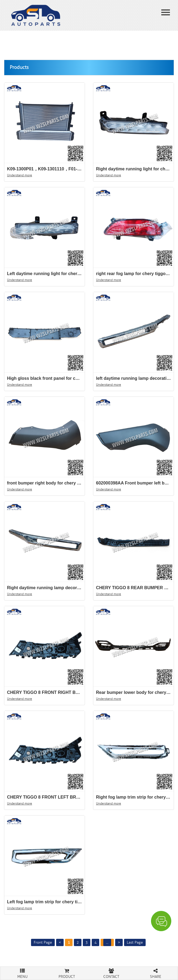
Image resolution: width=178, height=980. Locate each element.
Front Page (43, 942)
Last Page (135, 942)
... (107, 942)
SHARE (156, 973)
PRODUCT (67, 973)
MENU (23, 973)
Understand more (20, 175)
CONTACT (111, 973)
